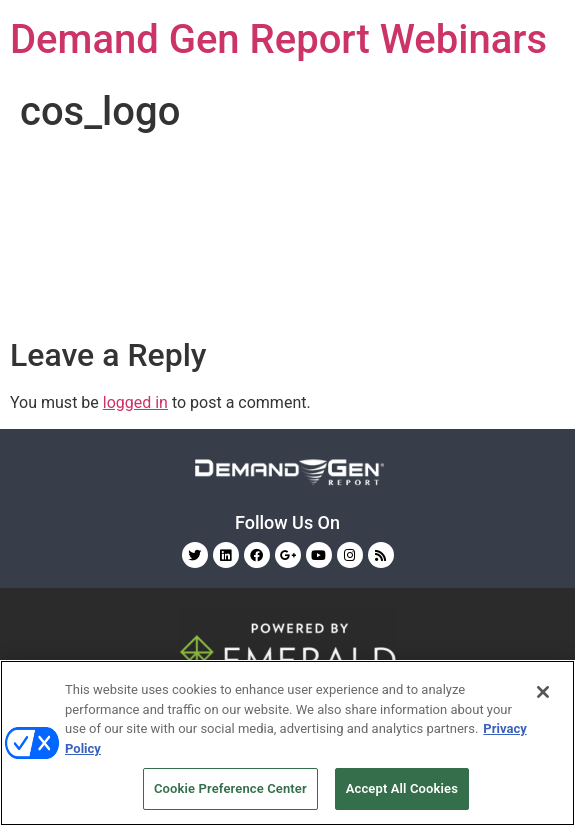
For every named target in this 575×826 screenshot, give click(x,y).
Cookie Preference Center (230, 788)
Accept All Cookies (402, 788)
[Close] (543, 692)
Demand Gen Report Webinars (278, 39)
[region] (287, 743)
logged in (135, 402)
